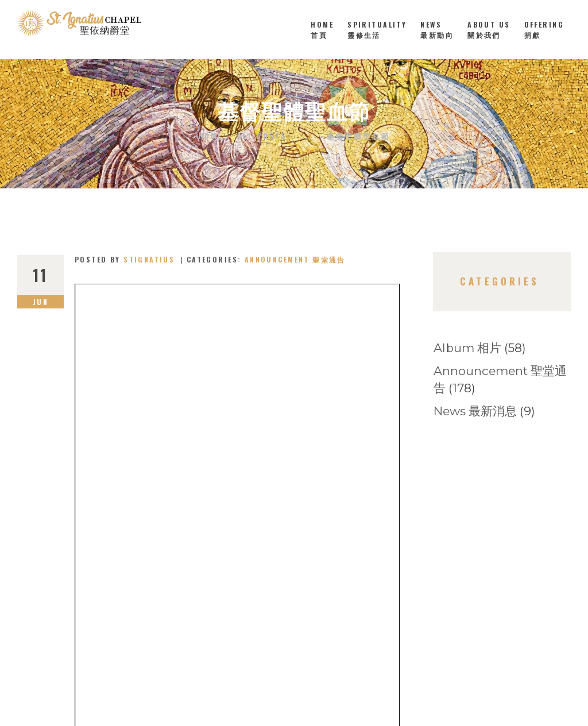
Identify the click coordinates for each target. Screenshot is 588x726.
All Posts (262, 136)
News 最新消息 (475, 411)
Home (211, 136)
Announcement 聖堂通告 (295, 259)
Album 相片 (467, 348)
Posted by (126, 259)
